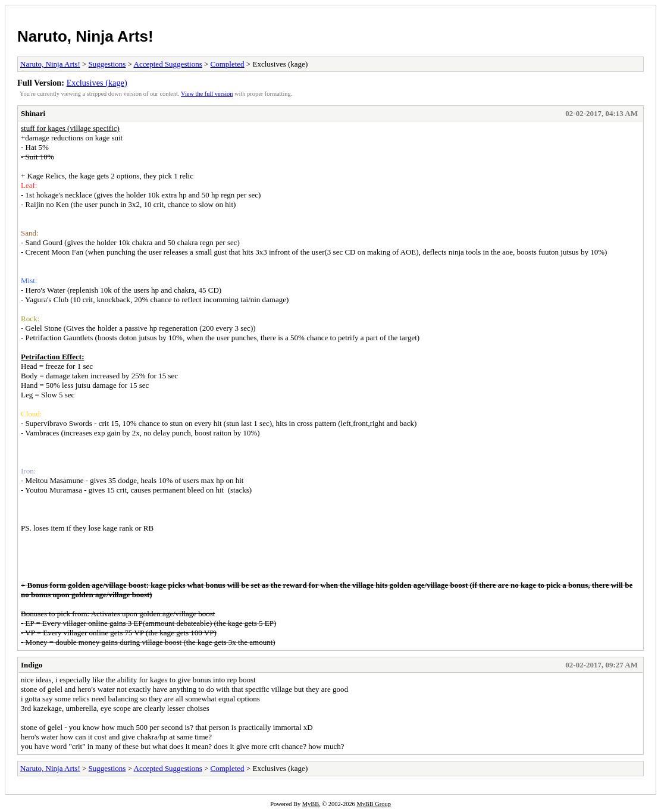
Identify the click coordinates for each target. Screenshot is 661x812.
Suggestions (107, 64)
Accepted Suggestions (168, 64)
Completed (228, 64)
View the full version (207, 94)
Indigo (32, 665)
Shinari (33, 113)
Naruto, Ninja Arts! (85, 36)
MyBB (311, 804)
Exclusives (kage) (97, 83)
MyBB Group (373, 804)
